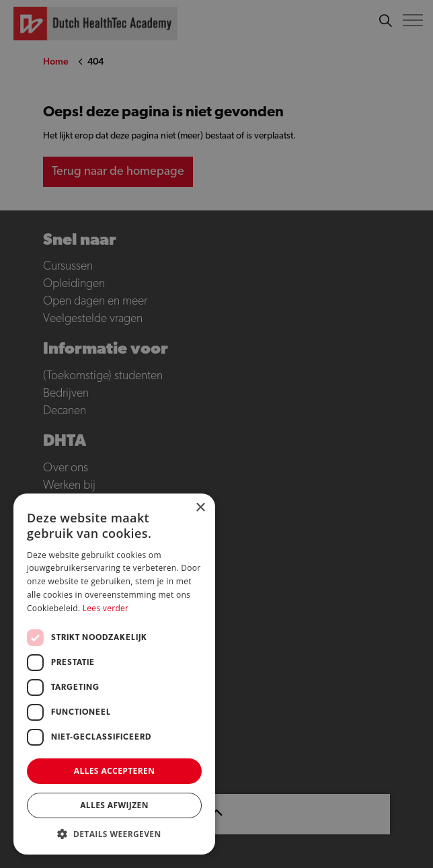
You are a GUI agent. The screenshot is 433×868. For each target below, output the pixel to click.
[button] (114, 834)
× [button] (200, 508)
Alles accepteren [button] (115, 771)
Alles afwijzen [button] (114, 805)
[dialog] (216, 434)
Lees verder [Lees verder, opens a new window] (106, 608)
